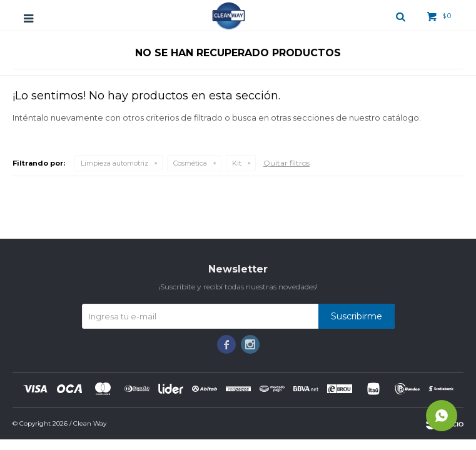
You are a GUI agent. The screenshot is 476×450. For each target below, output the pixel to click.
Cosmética (190, 163)
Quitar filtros (286, 163)
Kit (237, 163)
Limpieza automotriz (114, 163)
